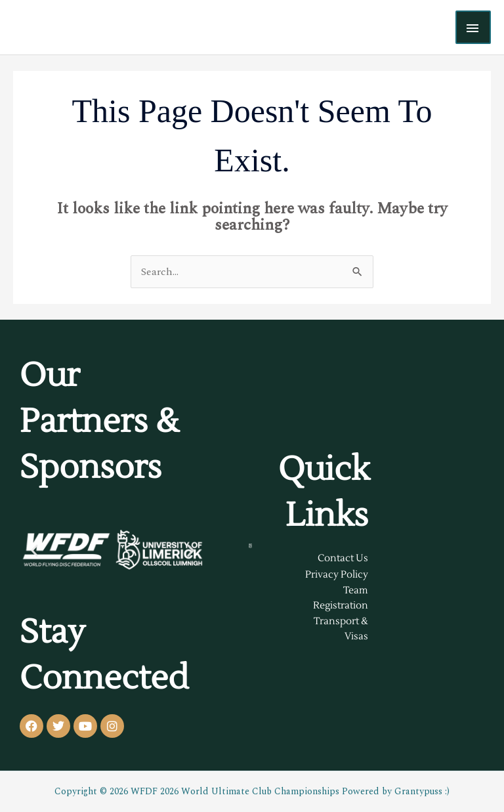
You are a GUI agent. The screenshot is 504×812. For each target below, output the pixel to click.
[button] (34, 550)
